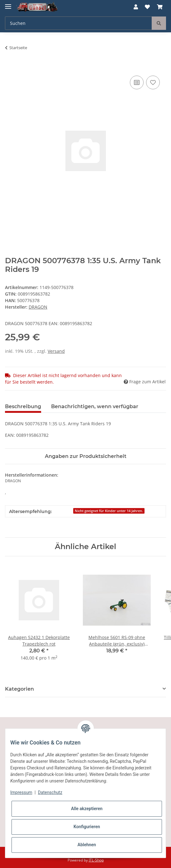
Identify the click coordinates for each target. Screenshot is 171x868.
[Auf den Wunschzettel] (153, 82)
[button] (136, 7)
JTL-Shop (96, 860)
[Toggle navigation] (8, 4)
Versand (56, 351)
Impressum (21, 792)
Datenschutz (50, 792)
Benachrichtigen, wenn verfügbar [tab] (95, 406)
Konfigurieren (87, 827)
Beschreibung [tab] (23, 406)
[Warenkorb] (160, 7)
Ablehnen (87, 845)
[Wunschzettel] (147, 7)
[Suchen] (78, 23)
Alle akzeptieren (87, 809)
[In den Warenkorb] (10, 67)
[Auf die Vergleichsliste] (137, 82)
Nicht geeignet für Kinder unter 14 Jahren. (109, 511)
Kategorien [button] (19, 689)
